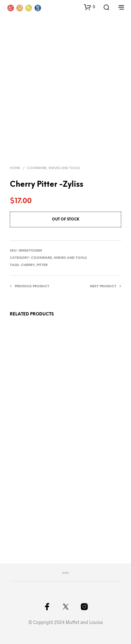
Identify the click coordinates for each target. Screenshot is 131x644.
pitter (42, 265)
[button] (90, 7)
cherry (28, 265)
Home (15, 168)
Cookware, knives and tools (53, 168)
